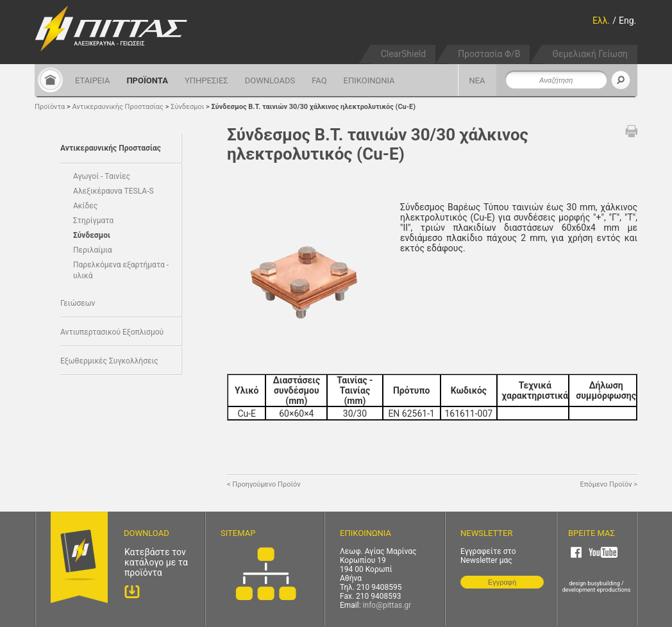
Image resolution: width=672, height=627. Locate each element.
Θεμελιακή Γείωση (590, 54)
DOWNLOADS (270, 80)
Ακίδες (85, 206)
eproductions (614, 590)
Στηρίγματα (93, 221)
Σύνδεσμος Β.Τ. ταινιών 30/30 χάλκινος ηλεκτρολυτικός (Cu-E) (313, 107)
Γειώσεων (78, 303)
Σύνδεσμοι (187, 107)
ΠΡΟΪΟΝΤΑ (147, 80)
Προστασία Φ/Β (489, 54)
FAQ (319, 80)
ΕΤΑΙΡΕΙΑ (92, 80)
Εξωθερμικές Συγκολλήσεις (109, 361)
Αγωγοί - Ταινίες (102, 176)
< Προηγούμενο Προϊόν (264, 484)
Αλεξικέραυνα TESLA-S (113, 191)
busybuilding (604, 583)
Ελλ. (601, 21)
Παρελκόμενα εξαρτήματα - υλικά (121, 270)
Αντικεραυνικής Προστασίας (118, 107)
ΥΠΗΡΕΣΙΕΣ (206, 80)
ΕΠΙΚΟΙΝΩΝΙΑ (369, 80)
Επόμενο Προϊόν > (609, 484)
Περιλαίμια (93, 250)
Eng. (627, 21)
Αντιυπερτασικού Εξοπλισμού (112, 332)
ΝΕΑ (477, 80)
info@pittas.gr (387, 605)
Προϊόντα (50, 107)
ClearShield (403, 54)
